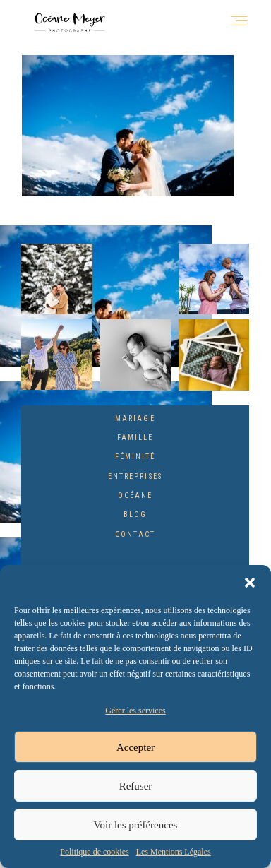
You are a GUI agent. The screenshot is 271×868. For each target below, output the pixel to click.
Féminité (135, 457)
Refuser (136, 786)
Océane (135, 495)
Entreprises (135, 476)
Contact (135, 534)
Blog (135, 515)
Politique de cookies (94, 852)
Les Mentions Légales (174, 852)
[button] (250, 583)
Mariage (135, 418)
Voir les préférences (136, 825)
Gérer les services (135, 711)
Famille (135, 438)
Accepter (135, 747)
